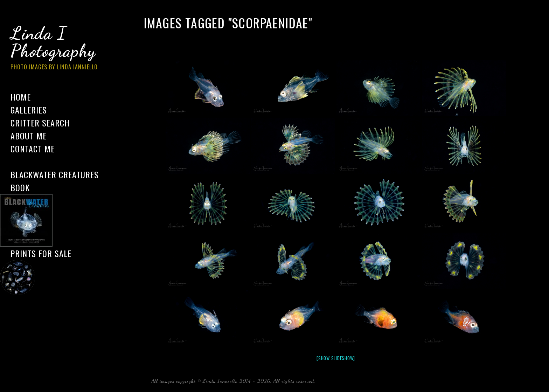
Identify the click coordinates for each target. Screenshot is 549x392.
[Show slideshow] (336, 358)
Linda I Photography (60, 49)
